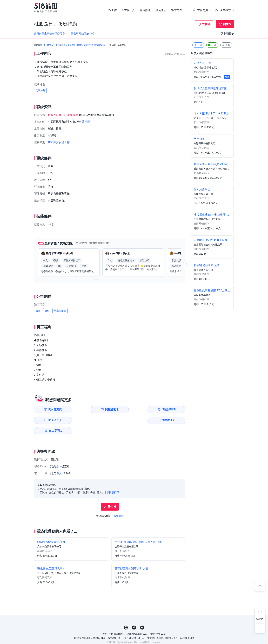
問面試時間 (131, 409)
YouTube (142, 617)
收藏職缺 (229, 33)
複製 (226, 45)
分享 (198, 45)
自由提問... (93, 420)
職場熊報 (145, 10)
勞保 (38, 311)
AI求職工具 (128, 10)
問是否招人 (170, 409)
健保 (47, 311)
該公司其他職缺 (83, 33)
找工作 (113, 10)
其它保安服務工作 (59, 142)
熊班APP (260, 619)
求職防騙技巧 (112, 482)
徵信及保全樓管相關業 (72, 45)
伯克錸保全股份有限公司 (95, 45)
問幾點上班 (54, 420)
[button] (97, 280)
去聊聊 (206, 24)
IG (126, 617)
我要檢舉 (118, 505)
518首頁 (48, 45)
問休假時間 (54, 409)
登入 (59, 456)
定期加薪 (40, 90)
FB (134, 617)
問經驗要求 (92, 409)
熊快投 (227, 24)
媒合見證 (161, 10)
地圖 (87, 122)
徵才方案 (177, 10)
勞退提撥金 (60, 311)
